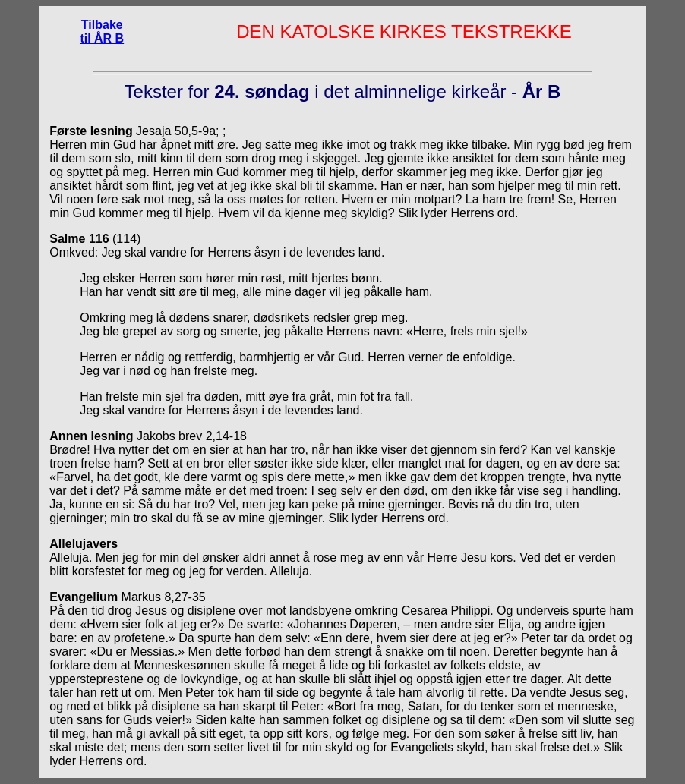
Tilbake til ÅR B (102, 31)
